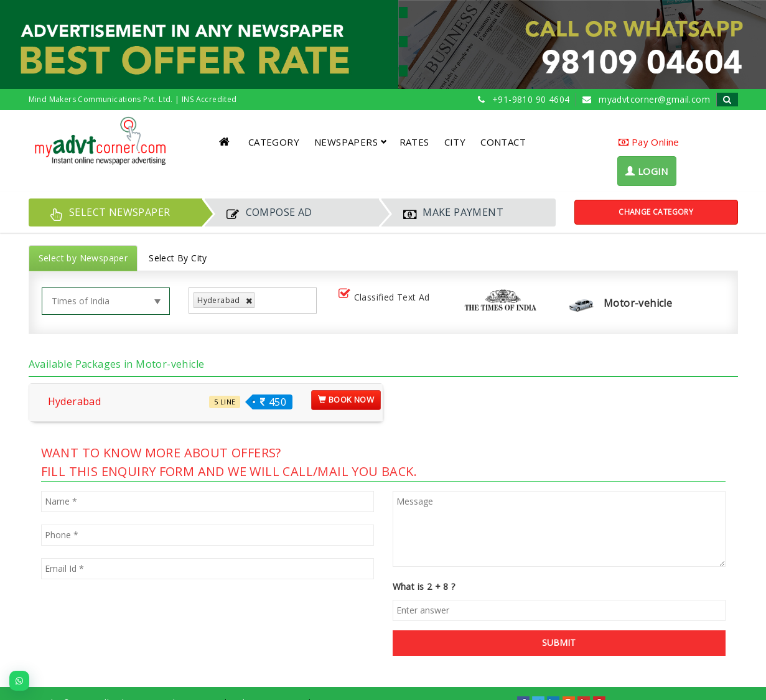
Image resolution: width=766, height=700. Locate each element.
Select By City (178, 258)
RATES (414, 142)
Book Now (346, 399)
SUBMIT (559, 642)
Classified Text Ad (387, 298)
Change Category (656, 212)
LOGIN (647, 171)
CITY (455, 142)
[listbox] (262, 301)
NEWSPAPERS (351, 142)
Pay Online (649, 142)
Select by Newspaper (83, 258)
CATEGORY (274, 142)
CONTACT (503, 142)
